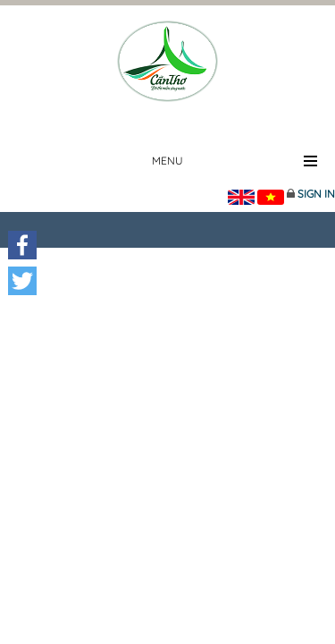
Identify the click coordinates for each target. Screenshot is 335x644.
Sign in (316, 194)
